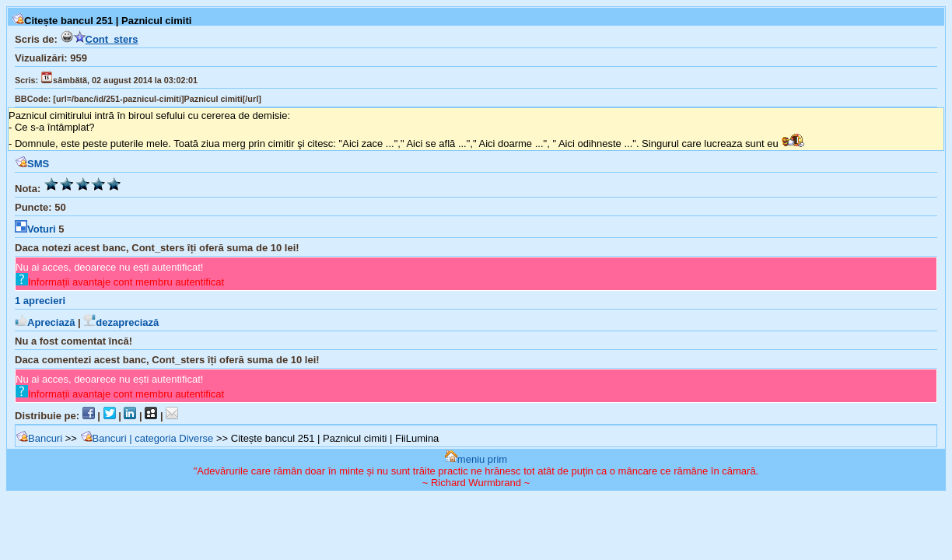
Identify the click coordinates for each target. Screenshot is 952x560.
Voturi (35, 229)
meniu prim (476, 459)
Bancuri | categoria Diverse (147, 438)
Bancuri (39, 438)
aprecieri (40, 301)
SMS (32, 164)
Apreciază (45, 322)
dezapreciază (121, 322)
